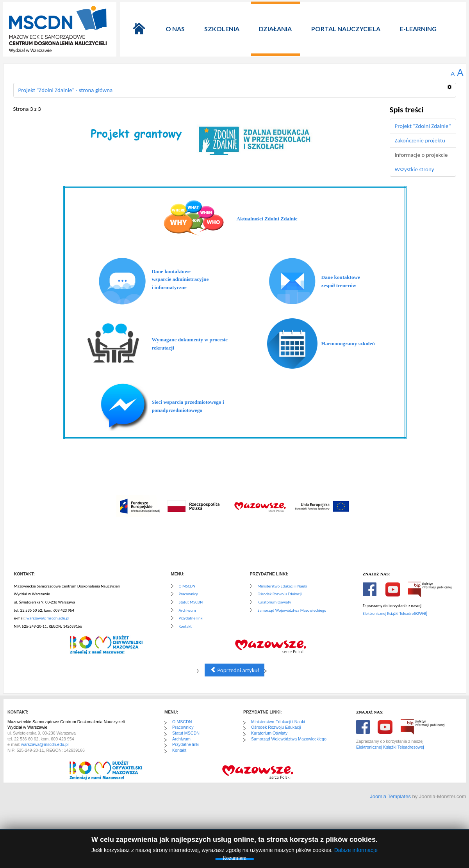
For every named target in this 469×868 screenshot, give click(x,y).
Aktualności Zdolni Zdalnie (267, 219)
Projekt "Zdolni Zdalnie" (423, 126)
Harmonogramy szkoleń (348, 343)
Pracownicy (188, 594)
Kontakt (185, 626)
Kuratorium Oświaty (275, 602)
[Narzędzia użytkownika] (452, 84)
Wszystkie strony (415, 169)
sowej (421, 613)
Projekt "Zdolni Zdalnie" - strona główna (66, 90)
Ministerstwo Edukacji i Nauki (283, 586)
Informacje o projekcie (421, 155)
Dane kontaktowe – (343, 277)
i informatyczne (169, 287)
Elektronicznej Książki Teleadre (388, 613)
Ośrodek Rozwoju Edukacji (280, 594)
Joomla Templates (390, 796)
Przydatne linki (191, 618)
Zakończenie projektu (420, 140)
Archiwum (187, 610)
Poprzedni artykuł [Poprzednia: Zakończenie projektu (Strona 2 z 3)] (234, 670)
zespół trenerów (339, 285)
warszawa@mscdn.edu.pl (48, 618)
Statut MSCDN (191, 602)
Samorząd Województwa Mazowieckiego (292, 610)
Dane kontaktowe (171, 271)
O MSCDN (187, 586)
